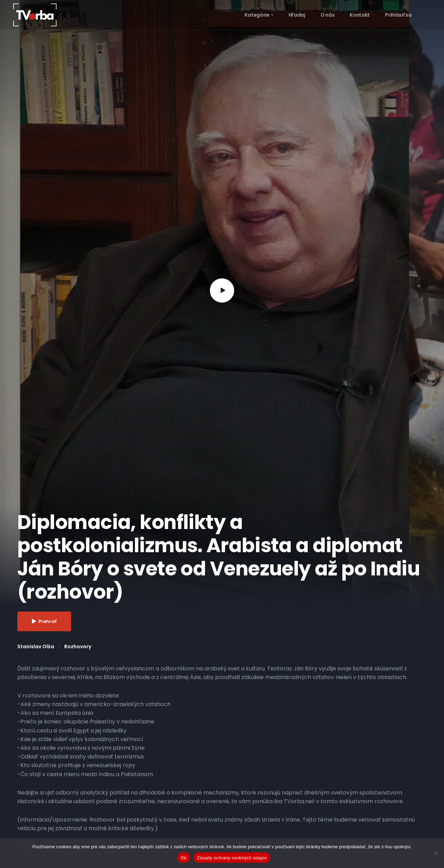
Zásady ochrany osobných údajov (232, 858)
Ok (184, 858)
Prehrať (44, 621)
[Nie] (435, 853)
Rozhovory (78, 646)
